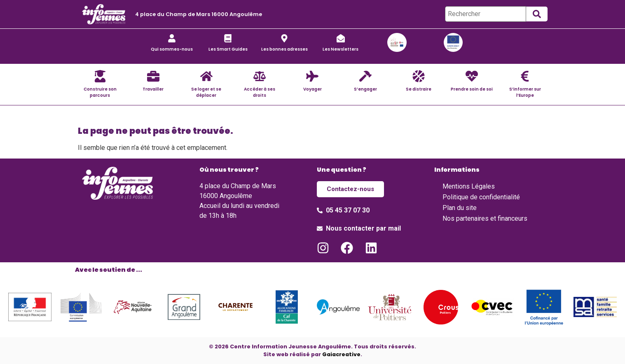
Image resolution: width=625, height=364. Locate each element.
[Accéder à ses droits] (260, 76)
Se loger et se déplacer (206, 92)
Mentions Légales (469, 186)
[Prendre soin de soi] (472, 76)
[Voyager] (312, 76)
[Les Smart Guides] (228, 38)
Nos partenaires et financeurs (485, 218)
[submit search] (537, 14)
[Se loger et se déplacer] (206, 76)
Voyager (312, 89)
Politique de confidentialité (481, 197)
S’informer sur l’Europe (525, 92)
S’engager (365, 89)
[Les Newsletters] (341, 38)
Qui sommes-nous (172, 49)
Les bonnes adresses (284, 49)
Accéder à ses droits (260, 92)
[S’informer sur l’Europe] (525, 76)
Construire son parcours (100, 92)
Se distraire (419, 89)
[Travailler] (153, 76)
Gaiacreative (341, 354)
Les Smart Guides (228, 49)
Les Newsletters (341, 49)
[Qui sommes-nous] (172, 38)
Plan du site (460, 208)
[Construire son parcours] (100, 76)
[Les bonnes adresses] (284, 38)
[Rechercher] (486, 14)
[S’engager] (365, 76)
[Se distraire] (419, 76)
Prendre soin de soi (472, 89)
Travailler (153, 89)
